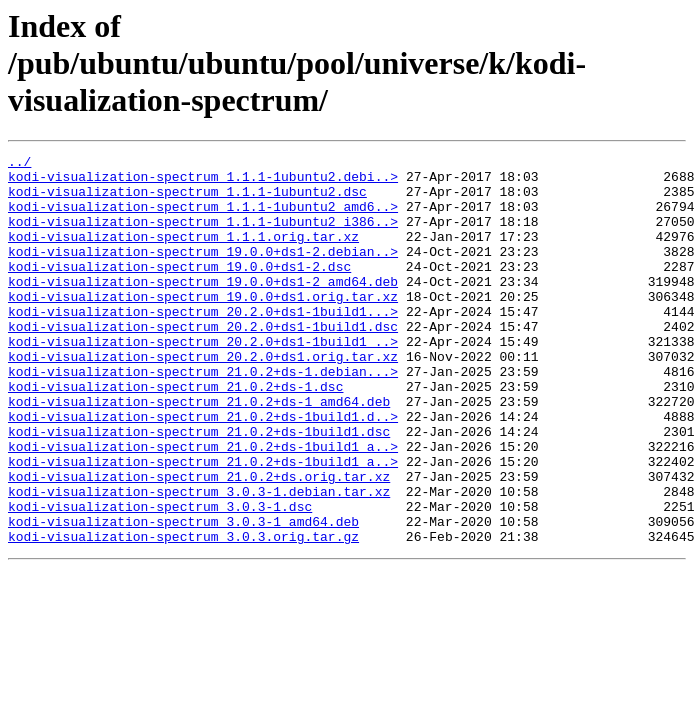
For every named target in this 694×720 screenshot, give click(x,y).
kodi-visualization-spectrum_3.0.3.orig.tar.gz (183, 614)
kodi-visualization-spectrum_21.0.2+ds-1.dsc (175, 434)
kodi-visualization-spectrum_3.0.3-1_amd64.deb (183, 596)
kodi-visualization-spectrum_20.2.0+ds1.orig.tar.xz (203, 398)
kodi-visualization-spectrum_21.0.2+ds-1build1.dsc (199, 488)
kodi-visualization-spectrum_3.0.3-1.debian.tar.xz (199, 560)
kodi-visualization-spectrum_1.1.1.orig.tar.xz (183, 254)
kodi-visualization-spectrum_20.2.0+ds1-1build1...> (203, 344)
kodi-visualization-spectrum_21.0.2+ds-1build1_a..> (203, 506)
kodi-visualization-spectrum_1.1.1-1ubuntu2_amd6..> (203, 218)
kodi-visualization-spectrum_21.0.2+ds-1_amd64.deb (199, 452)
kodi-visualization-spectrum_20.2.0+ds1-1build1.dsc (203, 362)
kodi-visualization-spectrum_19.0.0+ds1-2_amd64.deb (203, 308)
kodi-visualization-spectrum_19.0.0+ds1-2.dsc (179, 290)
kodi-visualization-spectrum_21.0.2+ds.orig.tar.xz (199, 542)
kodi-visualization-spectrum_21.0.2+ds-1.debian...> (203, 416)
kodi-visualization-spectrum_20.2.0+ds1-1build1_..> (203, 380)
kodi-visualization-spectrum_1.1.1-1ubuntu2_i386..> (203, 236)
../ (19, 164)
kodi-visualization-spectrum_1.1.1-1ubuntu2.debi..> (203, 182)
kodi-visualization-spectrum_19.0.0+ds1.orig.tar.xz (203, 326)
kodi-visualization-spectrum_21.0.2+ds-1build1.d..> (203, 470)
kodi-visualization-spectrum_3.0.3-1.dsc (160, 578)
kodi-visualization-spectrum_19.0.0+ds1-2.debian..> (203, 272)
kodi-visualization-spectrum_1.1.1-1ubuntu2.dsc (187, 200)
